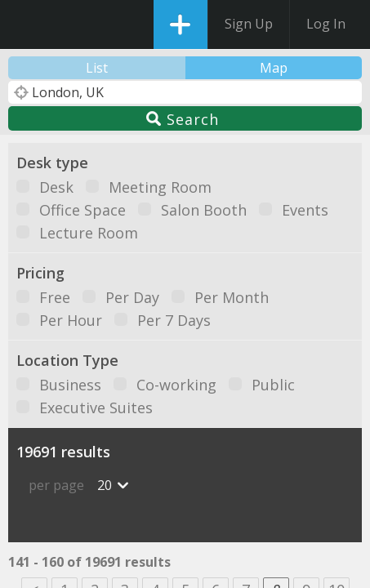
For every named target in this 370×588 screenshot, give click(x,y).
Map (274, 68)
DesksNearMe (27, 24)
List (97, 68)
